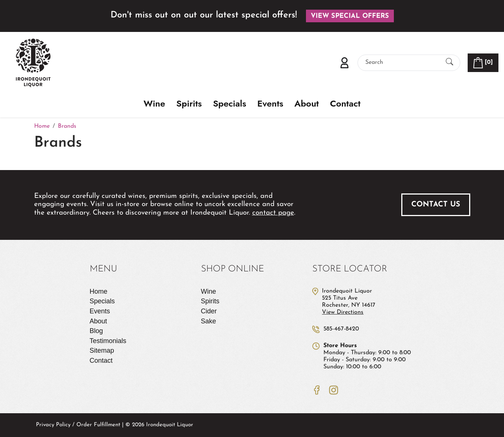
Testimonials (108, 341)
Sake (209, 321)
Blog (96, 331)
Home (99, 291)
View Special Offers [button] (350, 16)
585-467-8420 (341, 329)
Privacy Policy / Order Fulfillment (78, 425)
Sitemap (102, 350)
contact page (273, 213)
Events (270, 104)
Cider (209, 311)
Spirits (189, 104)
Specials (230, 104)
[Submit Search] (449, 63)
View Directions (343, 312)
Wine (154, 104)
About (307, 104)
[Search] (402, 63)
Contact (345, 104)
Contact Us (436, 205)
